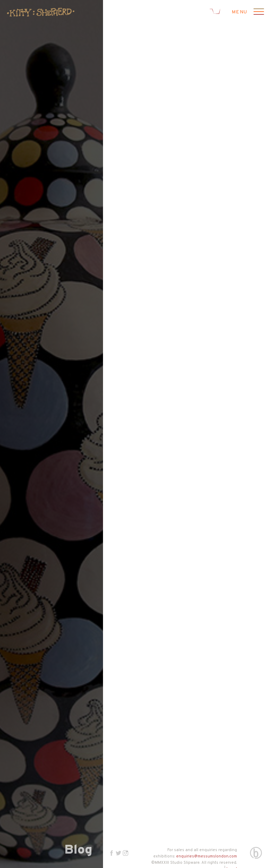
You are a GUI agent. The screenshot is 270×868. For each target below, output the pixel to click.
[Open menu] (258, 12)
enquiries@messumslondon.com (207, 856)
